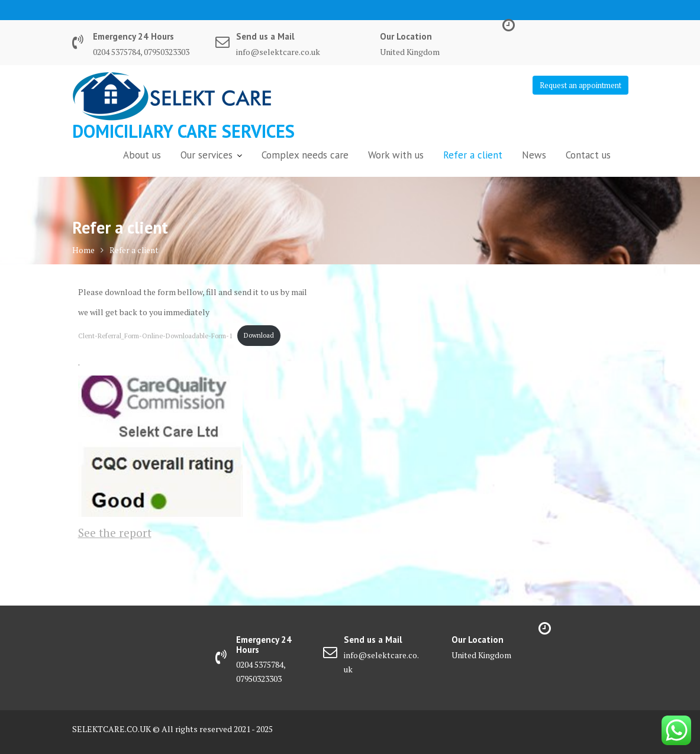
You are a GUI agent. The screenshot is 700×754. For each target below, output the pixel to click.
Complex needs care (305, 155)
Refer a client (473, 155)
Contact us (588, 155)
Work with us (396, 155)
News (534, 155)
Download (259, 335)
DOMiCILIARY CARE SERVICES (183, 131)
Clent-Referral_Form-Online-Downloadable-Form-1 (155, 335)
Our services (207, 155)
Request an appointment (580, 85)
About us (142, 155)
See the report (115, 533)
